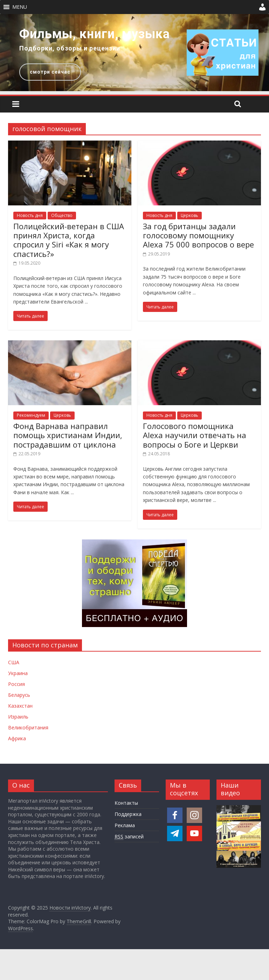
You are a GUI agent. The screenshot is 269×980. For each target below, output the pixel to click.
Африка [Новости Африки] (17, 738)
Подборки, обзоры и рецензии (70, 48)
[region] (134, 53)
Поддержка (128, 814)
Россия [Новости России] (16, 684)
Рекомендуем (31, 415)
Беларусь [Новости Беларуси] (19, 695)
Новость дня (30, 215)
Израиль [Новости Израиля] (18, 717)
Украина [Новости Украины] (18, 673)
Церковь (189, 215)
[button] (20, 7)
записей (129, 837)
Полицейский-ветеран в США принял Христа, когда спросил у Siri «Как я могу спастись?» (69, 240)
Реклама (125, 825)
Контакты (126, 803)
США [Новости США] (14, 662)
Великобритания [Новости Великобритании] (28, 727)
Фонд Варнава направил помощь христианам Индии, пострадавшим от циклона (68, 435)
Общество (62, 215)
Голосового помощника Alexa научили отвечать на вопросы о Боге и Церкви (195, 435)
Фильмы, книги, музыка (95, 34)
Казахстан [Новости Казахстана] (20, 706)
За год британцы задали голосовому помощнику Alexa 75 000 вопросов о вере (198, 235)
